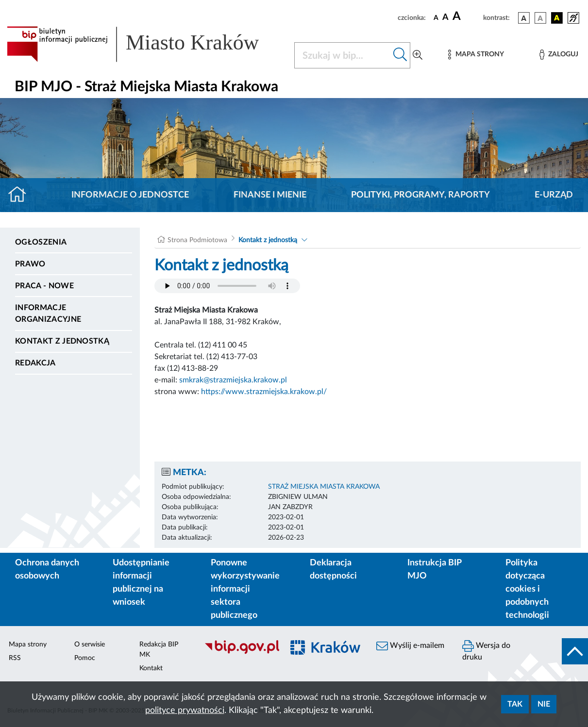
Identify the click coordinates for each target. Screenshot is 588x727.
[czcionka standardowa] (436, 17)
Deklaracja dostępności (333, 570)
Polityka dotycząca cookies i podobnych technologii (527, 589)
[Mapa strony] (476, 55)
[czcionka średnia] (445, 18)
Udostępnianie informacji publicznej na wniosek (141, 583)
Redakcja (35, 363)
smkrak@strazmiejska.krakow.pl (233, 380)
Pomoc (85, 658)
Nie (544, 704)
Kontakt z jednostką (62, 341)
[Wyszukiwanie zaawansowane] (418, 55)
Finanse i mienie (270, 195)
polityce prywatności (185, 710)
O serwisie (90, 644)
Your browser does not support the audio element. (227, 286)
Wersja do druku (486, 651)
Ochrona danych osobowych (47, 570)
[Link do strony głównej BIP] (145, 44)
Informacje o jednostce (130, 195)
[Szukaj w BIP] (343, 55)
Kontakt (151, 668)
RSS (15, 658)
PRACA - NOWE (44, 286)
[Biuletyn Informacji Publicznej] (239, 653)
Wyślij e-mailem (410, 646)
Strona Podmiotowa (197, 240)
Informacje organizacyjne (48, 314)
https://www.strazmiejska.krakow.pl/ (264, 392)
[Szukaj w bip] (400, 55)
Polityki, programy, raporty (420, 195)
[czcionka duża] (466, 17)
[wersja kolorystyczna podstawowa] (524, 18)
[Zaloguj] (559, 55)
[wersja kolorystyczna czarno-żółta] (557, 18)
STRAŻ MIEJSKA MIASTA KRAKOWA (324, 487)
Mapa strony (28, 644)
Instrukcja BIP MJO (434, 570)
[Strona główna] (21, 195)
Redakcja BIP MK (159, 650)
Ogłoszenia (41, 242)
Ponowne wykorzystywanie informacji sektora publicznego (245, 589)
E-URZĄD (554, 195)
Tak (515, 704)
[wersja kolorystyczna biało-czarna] (540, 18)
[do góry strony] (575, 651)
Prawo (30, 264)
